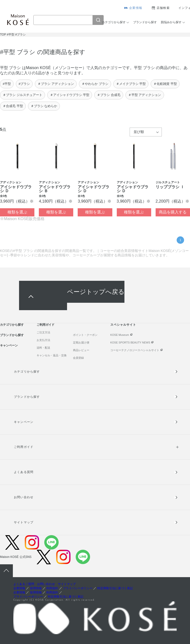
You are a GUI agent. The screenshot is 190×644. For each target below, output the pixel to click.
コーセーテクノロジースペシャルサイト (135, 350)
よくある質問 (24, 472)
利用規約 (52, 588)
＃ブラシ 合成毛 (109, 95)
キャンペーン (9, 345)
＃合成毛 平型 (13, 106)
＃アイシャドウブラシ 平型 (70, 95)
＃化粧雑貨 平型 (165, 84)
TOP (3, 35)
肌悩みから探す (171, 22)
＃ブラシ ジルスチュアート (23, 95)
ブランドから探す (145, 22)
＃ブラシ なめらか (44, 106)
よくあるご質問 (24, 584)
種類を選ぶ (17, 212)
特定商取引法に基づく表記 (115, 588)
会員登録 (78, 358)
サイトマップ (24, 522)
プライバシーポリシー (78, 588)
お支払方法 (43, 340)
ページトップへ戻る (96, 292)
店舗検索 (163, 8)
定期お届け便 (81, 342)
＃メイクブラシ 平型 (131, 84)
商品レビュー (81, 350)
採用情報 (36, 588)
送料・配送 (43, 348)
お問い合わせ (24, 497)
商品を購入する (173, 212)
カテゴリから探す (114, 22)
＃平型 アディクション (145, 95)
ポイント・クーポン (85, 335)
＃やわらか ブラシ (95, 84)
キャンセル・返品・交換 (52, 355)
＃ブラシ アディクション (56, 84)
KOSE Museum (120, 335)
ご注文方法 (43, 332)
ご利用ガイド (46, 325)
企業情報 (136, 8)
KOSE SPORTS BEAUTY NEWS (130, 342)
